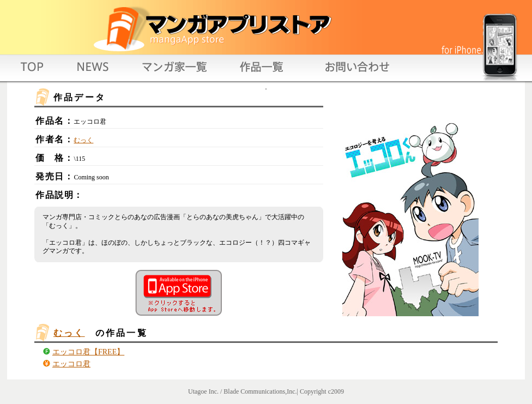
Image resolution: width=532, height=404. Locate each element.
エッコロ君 (71, 364)
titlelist (261, 71)
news (93, 71)
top (34, 71)
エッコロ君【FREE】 (88, 352)
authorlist (176, 71)
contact (353, 71)
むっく (83, 140)
